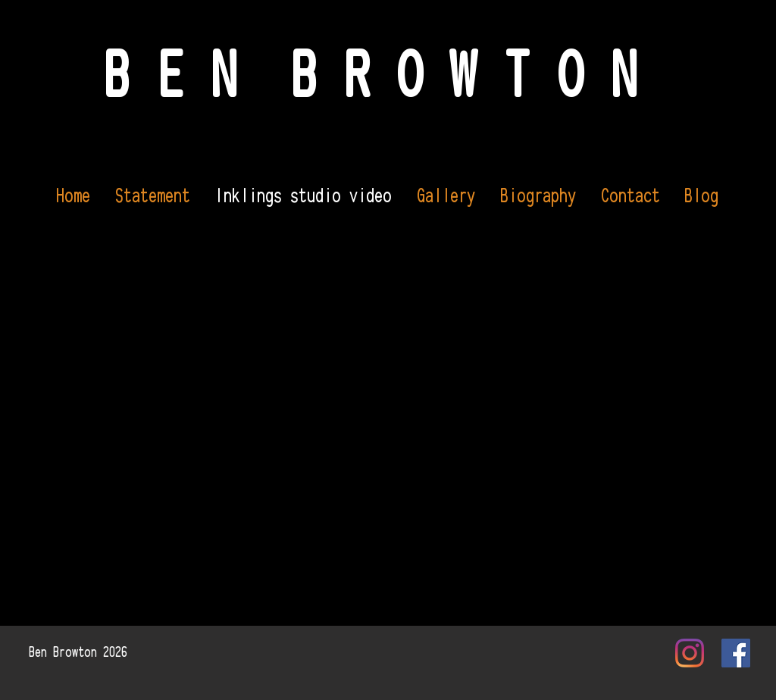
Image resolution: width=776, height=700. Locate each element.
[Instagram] (690, 653)
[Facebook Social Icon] (736, 653)
